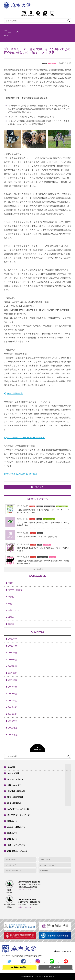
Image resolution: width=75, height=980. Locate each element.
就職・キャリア (14, 785)
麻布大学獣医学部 (15, 393)
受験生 (11, 583)
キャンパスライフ (15, 779)
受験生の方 (12, 821)
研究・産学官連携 (15, 797)
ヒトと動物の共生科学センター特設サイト (26, 438)
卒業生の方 (12, 833)
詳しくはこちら (25, 889)
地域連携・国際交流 (16, 791)
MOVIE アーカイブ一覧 (18, 809)
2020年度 (13, 680)
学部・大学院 (13, 773)
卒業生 (11, 597)
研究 (10, 604)
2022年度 (13, 666)
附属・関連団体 (14, 803)
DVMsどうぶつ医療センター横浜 (22, 474)
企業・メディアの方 (16, 845)
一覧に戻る (38, 487)
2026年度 (13, 639)
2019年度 (12, 687)
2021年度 (12, 673)
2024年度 (13, 653)
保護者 (11, 617)
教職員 (11, 624)
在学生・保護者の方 (16, 827)
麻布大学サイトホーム (65, 951)
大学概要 (11, 767)
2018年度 (13, 694)
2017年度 (12, 701)
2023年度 (13, 660)
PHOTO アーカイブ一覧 (18, 815)
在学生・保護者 (15, 590)
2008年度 (13, 735)
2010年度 (13, 721)
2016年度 (12, 707)
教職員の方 (12, 839)
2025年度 (12, 646)
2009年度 (13, 728)
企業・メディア (15, 610)
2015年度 (12, 714)
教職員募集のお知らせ (17, 851)
